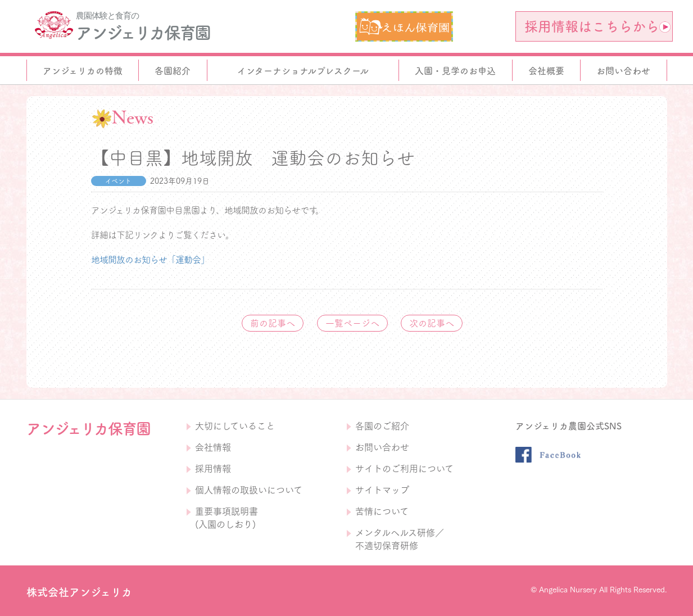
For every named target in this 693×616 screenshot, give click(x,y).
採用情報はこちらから (597, 26)
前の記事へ (273, 323)
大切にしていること (235, 426)
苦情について (382, 511)
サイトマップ (382, 490)
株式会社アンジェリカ (79, 592)
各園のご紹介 (382, 426)
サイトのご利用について (404, 469)
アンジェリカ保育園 (143, 33)
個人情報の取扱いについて (249, 490)
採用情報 (213, 469)
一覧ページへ (352, 323)
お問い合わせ (382, 447)
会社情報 (213, 447)
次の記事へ (432, 323)
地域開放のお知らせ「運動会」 (150, 260)
